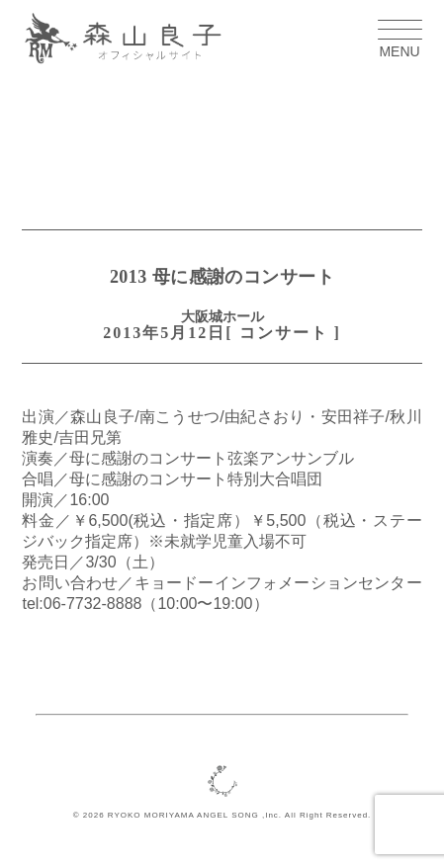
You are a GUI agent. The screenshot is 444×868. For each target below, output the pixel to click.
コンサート (284, 333)
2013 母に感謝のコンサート (222, 277)
